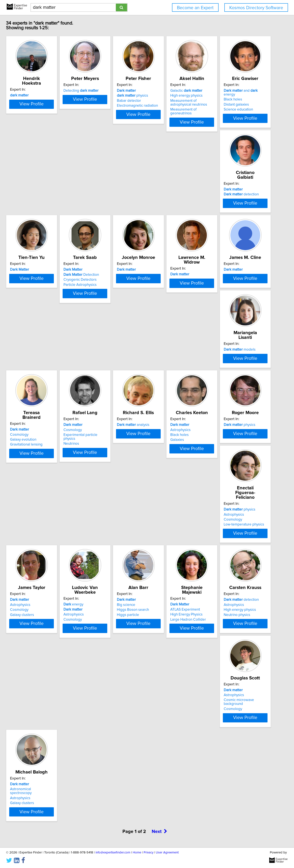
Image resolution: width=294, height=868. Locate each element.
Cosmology (32, 397)
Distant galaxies (35, 204)
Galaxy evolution (36, 402)
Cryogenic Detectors (232, 204)
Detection (233, 199)
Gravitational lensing (39, 407)
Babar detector (163, 105)
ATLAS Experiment (102, 594)
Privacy (148, 852)
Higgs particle (34, 604)
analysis (167, 392)
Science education (37, 209)
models (231, 293)
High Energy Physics (103, 599)
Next (159, 735)
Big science (32, 594)
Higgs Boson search (39, 599)
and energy (46, 194)
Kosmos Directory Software (256, 8)
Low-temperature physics (107, 505)
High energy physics (231, 100)
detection (104, 199)
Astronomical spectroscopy (45, 693)
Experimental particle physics (110, 402)
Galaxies (222, 407)
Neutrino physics (164, 604)
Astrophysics (225, 397)
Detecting (104, 95)
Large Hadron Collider (105, 604)
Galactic (231, 95)
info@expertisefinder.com (113, 852)
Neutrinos (95, 407)
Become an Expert (195, 8)
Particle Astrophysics (232, 209)
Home (137, 852)
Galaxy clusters (163, 505)
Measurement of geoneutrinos (239, 114)
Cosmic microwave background (240, 599)
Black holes (32, 199)
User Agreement (167, 852)
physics (167, 100)
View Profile (50, 123)
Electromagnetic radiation (172, 110)
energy (225, 490)
